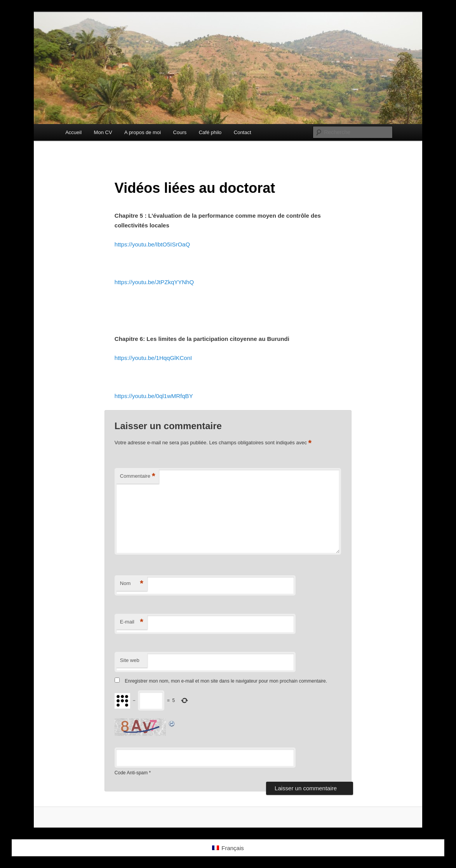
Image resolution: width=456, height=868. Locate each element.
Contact (243, 132)
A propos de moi (143, 132)
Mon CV (103, 132)
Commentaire (138, 476)
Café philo (210, 132)
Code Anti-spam (131, 773)
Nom (132, 584)
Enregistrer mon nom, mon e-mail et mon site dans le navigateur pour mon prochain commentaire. (226, 681)
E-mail (132, 622)
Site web (130, 660)
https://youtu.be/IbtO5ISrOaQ (152, 244)
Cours (180, 132)
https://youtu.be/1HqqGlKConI (153, 358)
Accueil (73, 132)
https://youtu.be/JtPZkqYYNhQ (154, 282)
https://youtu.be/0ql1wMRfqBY (154, 396)
